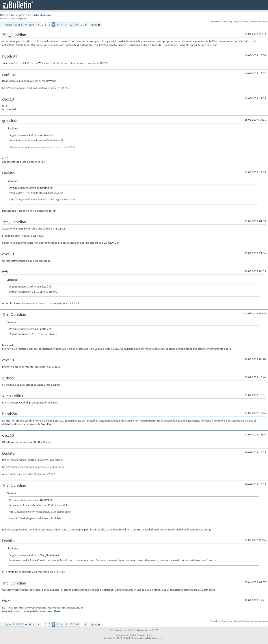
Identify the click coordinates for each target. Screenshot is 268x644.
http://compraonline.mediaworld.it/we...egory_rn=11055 (36, 88)
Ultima (95, 25)
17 (66, 25)
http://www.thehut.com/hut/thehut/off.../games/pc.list (51, 608)
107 (77, 25)
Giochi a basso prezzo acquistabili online (26, 15)
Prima (30, 25)
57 (71, 25)
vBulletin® (133, 635)
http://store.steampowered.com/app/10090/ (82, 63)
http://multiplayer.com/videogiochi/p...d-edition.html (33, 467)
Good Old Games (34, 45)
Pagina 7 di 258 (13, 25)
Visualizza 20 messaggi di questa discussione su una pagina (239, 21)
